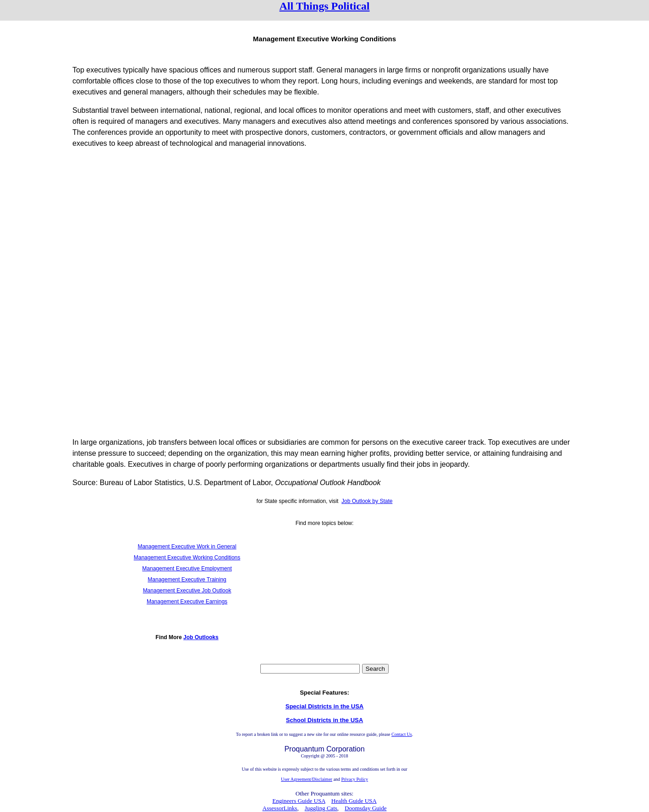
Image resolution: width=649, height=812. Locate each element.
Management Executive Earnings (187, 602)
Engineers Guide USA (299, 801)
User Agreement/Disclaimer (307, 779)
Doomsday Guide (366, 808)
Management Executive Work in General (187, 547)
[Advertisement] (324, 221)
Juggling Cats (321, 808)
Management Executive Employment (187, 569)
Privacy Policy (355, 779)
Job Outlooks (201, 637)
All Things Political (325, 6)
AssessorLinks (280, 808)
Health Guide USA (354, 801)
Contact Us (402, 734)
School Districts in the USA (324, 720)
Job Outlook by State (367, 501)
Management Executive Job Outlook (187, 591)
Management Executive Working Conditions (187, 558)
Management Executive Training (187, 580)
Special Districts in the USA (325, 706)
